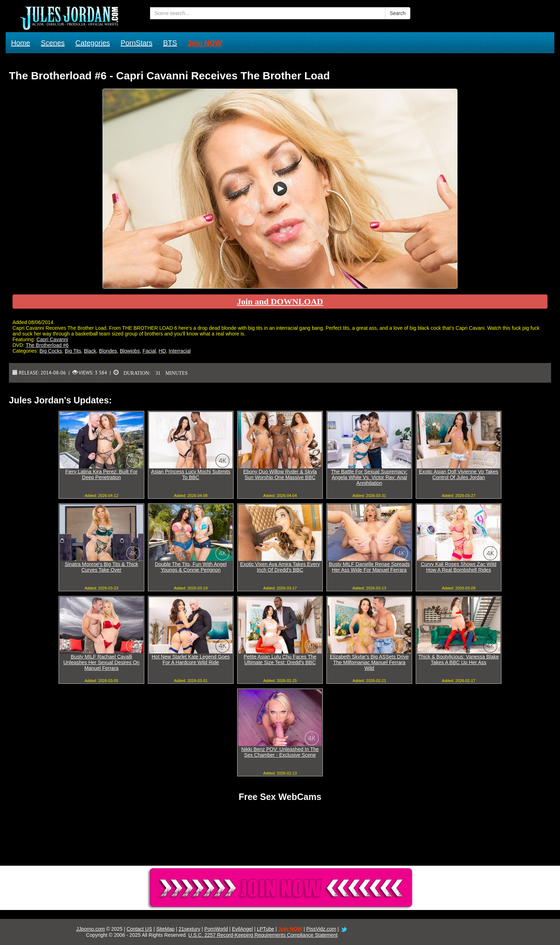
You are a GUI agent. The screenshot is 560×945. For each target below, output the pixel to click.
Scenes (53, 43)
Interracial (179, 351)
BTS (170, 43)
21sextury (189, 929)
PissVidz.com (321, 929)
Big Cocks (51, 351)
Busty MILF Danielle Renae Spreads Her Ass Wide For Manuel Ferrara (369, 567)
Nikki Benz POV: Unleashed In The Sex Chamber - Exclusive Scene (280, 752)
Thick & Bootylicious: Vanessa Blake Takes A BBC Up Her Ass (458, 660)
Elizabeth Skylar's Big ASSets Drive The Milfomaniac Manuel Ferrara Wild (369, 662)
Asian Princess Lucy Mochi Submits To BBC (191, 474)
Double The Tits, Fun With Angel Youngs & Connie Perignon (191, 567)
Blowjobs (130, 351)
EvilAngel (242, 929)
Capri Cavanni (52, 339)
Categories (93, 43)
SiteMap (165, 929)
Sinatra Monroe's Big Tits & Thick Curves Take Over (101, 567)
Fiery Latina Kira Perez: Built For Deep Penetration (101, 474)
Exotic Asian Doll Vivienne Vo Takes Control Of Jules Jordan (459, 474)
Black (90, 351)
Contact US (139, 929)
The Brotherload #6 (47, 345)
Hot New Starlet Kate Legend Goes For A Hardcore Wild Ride (191, 660)
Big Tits (73, 351)
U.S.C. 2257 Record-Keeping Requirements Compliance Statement (263, 935)
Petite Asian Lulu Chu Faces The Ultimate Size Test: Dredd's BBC (280, 660)
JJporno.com (90, 929)
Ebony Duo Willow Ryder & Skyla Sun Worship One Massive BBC (280, 474)
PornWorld (216, 929)
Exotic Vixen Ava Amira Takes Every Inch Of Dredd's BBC (280, 567)
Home (21, 43)
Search (397, 13)
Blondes (108, 351)
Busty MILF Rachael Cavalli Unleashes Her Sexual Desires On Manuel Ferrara (101, 662)
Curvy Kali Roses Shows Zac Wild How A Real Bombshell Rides (459, 567)
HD (162, 351)
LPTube (266, 929)
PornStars (137, 43)
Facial (149, 351)
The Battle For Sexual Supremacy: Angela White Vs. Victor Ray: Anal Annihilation (369, 477)
